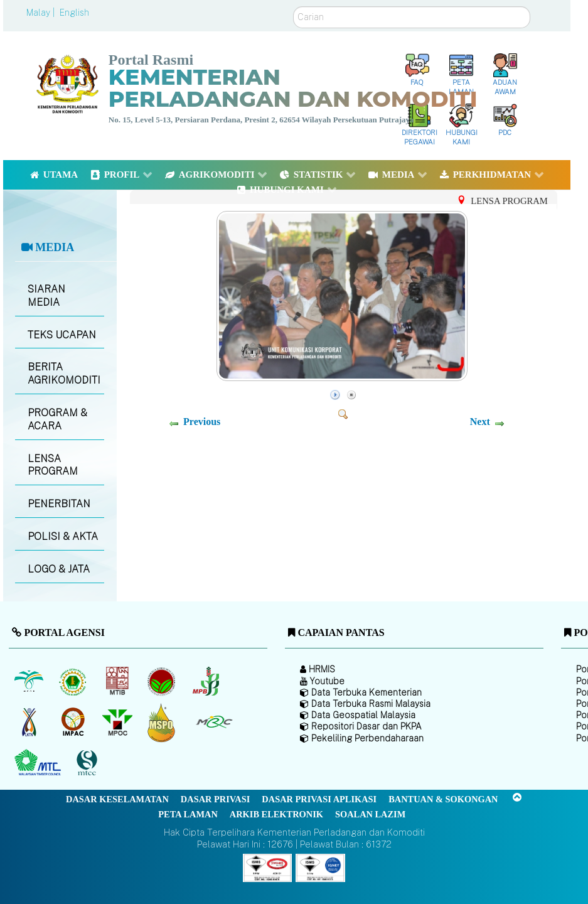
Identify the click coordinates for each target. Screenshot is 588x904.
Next (480, 422)
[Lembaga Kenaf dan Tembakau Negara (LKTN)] (30, 722)
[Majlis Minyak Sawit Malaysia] (118, 722)
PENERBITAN (59, 504)
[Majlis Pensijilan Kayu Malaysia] (88, 763)
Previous (202, 422)
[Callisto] (267, 867)
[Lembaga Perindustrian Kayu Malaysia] (118, 681)
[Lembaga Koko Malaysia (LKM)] (163, 681)
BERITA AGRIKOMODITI (64, 374)
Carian (293, 7)
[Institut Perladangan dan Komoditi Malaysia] (74, 722)
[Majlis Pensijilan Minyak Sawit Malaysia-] (163, 722)
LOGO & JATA (59, 569)
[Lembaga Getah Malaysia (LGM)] (74, 681)
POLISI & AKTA (63, 536)
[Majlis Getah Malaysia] (214, 722)
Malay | (42, 13)
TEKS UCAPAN (62, 335)
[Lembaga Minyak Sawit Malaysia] (30, 681)
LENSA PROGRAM (53, 465)
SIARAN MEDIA (46, 296)
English (74, 13)
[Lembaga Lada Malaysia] (207, 681)
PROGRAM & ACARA (57, 419)
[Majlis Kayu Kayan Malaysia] (39, 763)
